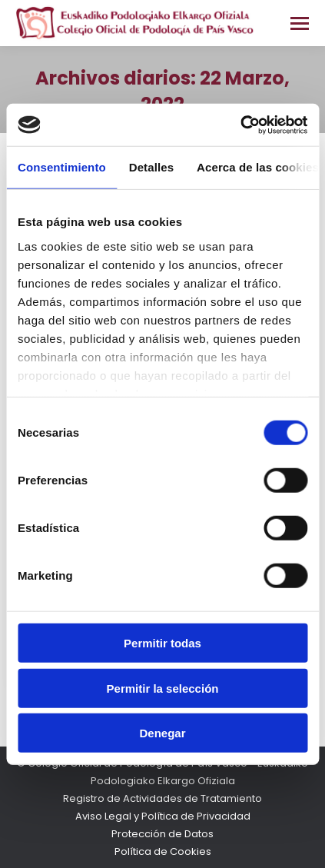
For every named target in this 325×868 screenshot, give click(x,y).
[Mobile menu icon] (300, 23)
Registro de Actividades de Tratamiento (162, 798)
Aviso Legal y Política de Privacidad (163, 816)
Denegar (162, 733)
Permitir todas (162, 643)
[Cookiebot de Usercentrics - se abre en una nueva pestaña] (240, 125)
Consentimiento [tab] (62, 167)
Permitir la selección (163, 688)
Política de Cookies (163, 851)
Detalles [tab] (151, 167)
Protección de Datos (162, 834)
